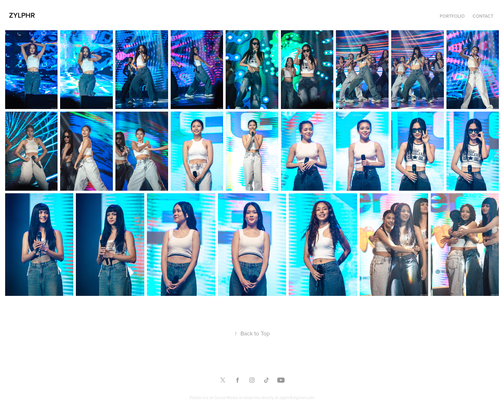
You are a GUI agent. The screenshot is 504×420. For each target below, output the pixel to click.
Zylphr (22, 15)
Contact (483, 16)
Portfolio (452, 16)
